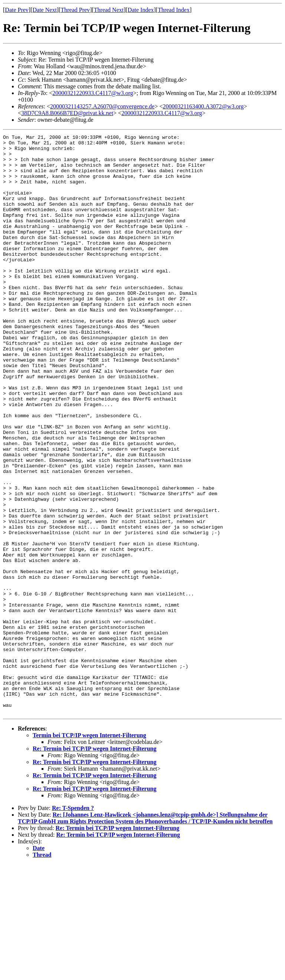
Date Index (141, 10)
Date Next (45, 10)
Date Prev (17, 10)
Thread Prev (75, 10)
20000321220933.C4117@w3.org (93, 93)
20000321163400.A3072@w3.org (203, 106)
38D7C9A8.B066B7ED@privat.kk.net (67, 113)
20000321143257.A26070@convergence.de (102, 106)
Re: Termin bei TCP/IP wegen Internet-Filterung (94, 864)
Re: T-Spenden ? (73, 924)
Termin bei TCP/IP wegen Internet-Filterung (89, 851)
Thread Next (109, 10)
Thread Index (174, 10)
